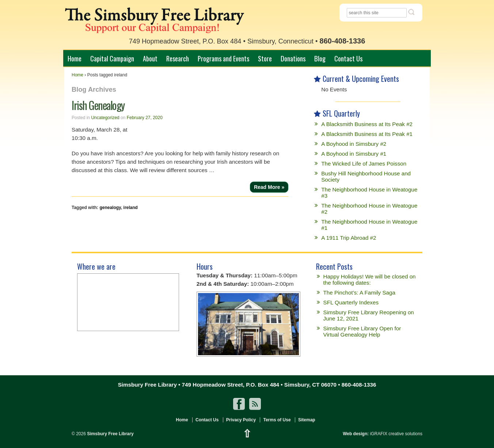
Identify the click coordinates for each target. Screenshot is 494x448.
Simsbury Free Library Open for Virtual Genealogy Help (362, 331)
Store (265, 58)
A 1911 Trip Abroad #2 (349, 238)
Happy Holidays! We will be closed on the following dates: (370, 280)
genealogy (110, 208)
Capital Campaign (112, 58)
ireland (131, 208)
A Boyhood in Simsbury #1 (354, 154)
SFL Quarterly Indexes (351, 302)
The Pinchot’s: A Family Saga (359, 293)
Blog (320, 58)
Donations (293, 58)
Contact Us (348, 58)
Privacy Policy (241, 420)
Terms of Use (277, 420)
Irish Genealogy (98, 105)
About (150, 58)
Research (178, 58)
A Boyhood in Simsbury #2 (354, 144)
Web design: (356, 434)
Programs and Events (223, 58)
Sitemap (307, 420)
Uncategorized (105, 118)
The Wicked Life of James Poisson (364, 164)
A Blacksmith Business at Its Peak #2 (367, 124)
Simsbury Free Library (110, 434)
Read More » (269, 187)
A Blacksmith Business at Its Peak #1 (367, 134)
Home (75, 58)
